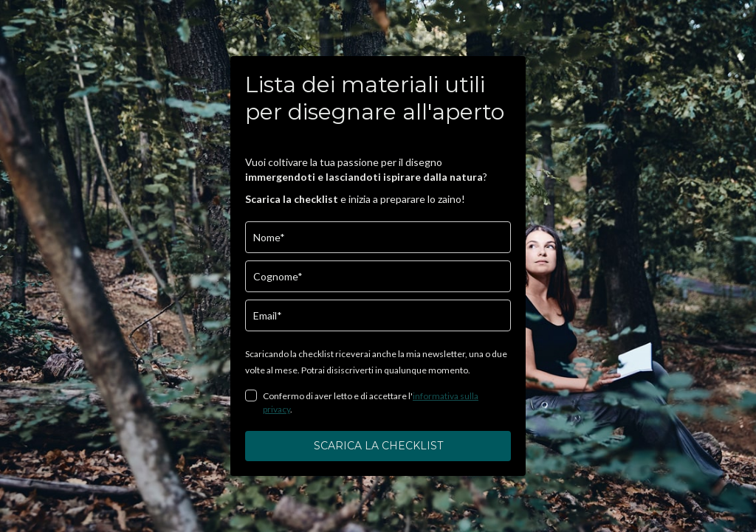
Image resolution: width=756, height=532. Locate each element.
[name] (378, 237)
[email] (378, 315)
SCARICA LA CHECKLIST (378, 446)
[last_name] (378, 276)
